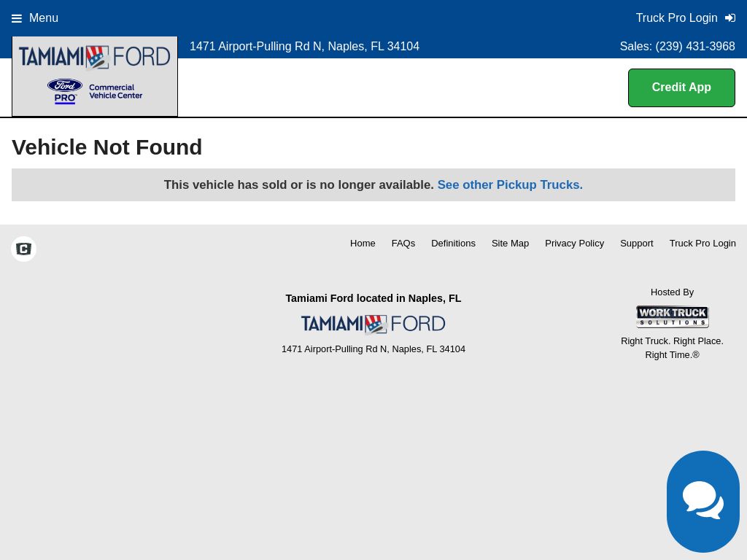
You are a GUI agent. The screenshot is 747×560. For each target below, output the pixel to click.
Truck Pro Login (703, 243)
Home (363, 243)
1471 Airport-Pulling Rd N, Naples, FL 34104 (305, 46)
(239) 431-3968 (696, 46)
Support (637, 243)
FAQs (404, 243)
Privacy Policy (574, 243)
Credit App (682, 87)
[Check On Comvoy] (24, 251)
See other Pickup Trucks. (511, 185)
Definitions (453, 243)
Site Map (510, 243)
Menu (35, 18)
